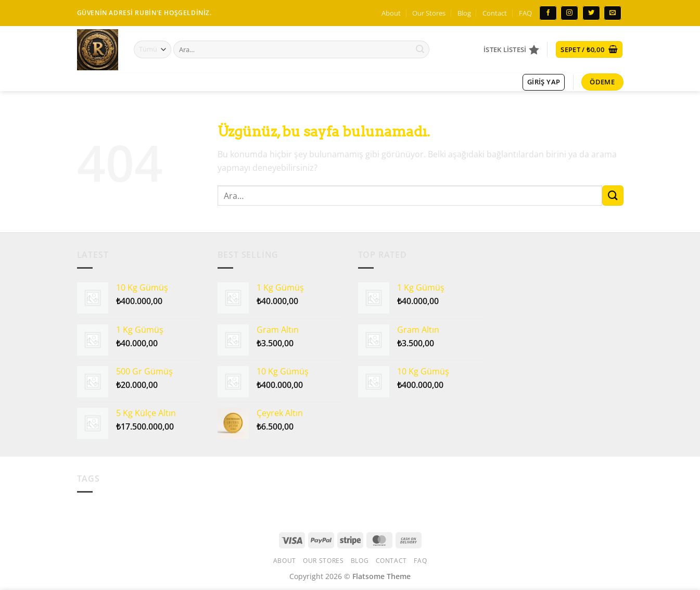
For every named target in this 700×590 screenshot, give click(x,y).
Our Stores (429, 13)
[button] (589, 50)
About (391, 13)
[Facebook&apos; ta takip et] (548, 13)
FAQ (525, 13)
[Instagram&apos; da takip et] (569, 13)
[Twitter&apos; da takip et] (591, 13)
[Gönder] (420, 49)
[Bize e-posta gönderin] (613, 13)
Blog (464, 13)
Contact (495, 13)
